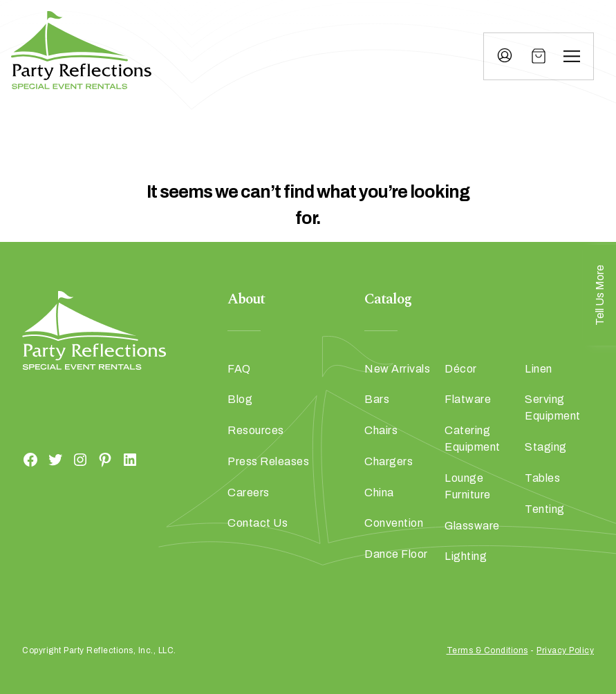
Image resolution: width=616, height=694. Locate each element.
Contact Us (258, 523)
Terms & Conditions (487, 650)
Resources (256, 430)
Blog (240, 399)
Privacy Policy (565, 650)
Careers (249, 493)
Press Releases (268, 461)
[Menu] (572, 56)
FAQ (239, 369)
